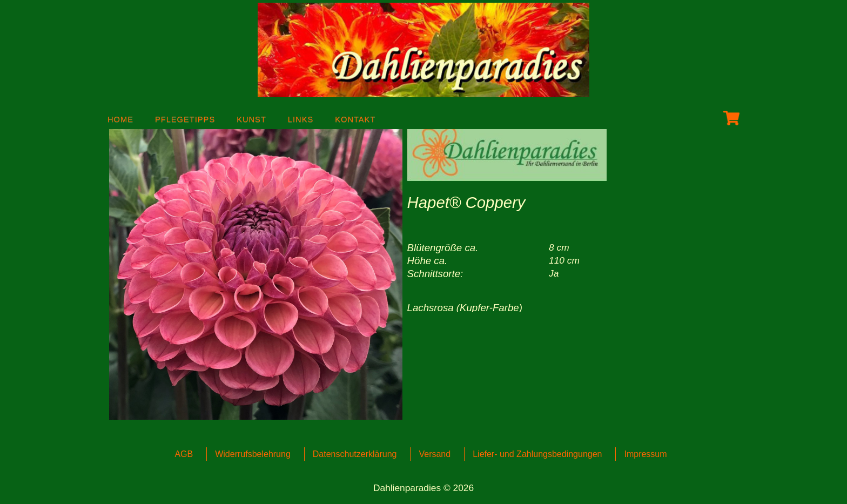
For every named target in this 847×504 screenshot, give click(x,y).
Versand (435, 454)
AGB (184, 454)
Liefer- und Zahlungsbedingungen (537, 454)
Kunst (251, 117)
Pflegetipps (185, 117)
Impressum (645, 454)
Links (301, 117)
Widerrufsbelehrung (253, 454)
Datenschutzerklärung (355, 454)
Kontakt (355, 117)
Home (120, 117)
